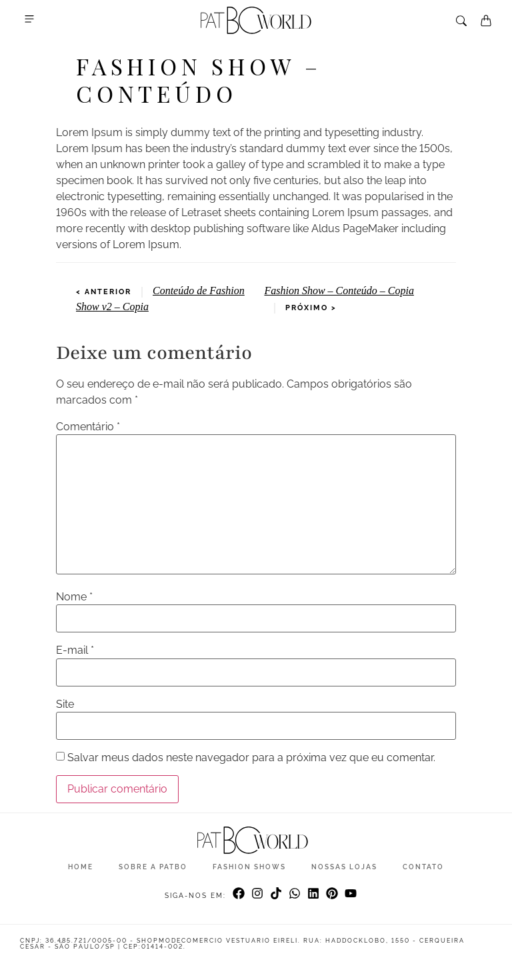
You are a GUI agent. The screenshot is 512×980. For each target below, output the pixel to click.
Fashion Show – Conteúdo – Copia (339, 291)
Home (81, 867)
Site (65, 704)
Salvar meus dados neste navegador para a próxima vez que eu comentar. (251, 758)
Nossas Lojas (344, 867)
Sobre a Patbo (153, 867)
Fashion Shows (249, 867)
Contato (423, 867)
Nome (74, 597)
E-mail (75, 650)
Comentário (88, 427)
